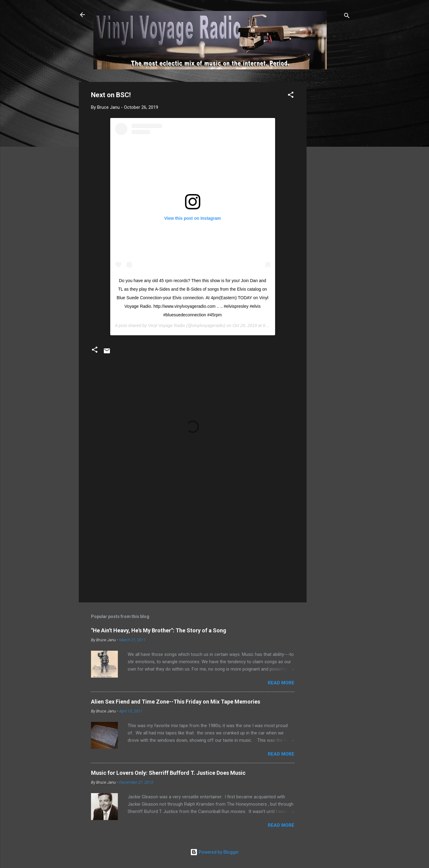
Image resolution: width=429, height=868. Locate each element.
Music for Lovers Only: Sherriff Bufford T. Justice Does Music (168, 773)
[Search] (347, 17)
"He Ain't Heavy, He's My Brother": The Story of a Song (159, 630)
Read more (281, 683)
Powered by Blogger (215, 852)
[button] (291, 96)
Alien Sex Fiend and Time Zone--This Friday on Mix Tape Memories (176, 702)
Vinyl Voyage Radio (167, 325)
